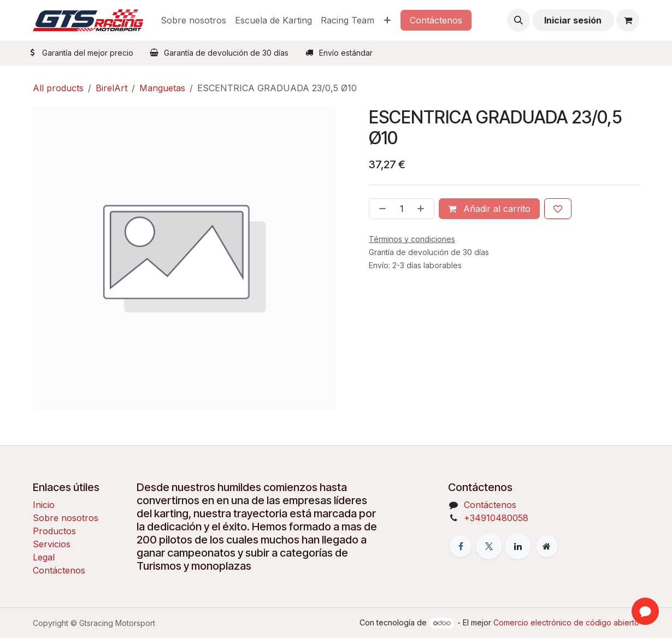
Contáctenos (436, 20)
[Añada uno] (423, 209)
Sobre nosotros (66, 518)
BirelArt (111, 88)
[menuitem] (193, 20)
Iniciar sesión (573, 20)
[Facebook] (461, 546)
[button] (518, 20)
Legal (44, 557)
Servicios (52, 544)
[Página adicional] (547, 546)
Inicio (44, 505)
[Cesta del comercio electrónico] (628, 20)
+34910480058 (496, 518)
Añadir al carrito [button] (489, 209)
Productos (54, 531)
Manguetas (162, 88)
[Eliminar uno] (380, 209)
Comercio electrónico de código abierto (566, 622)
